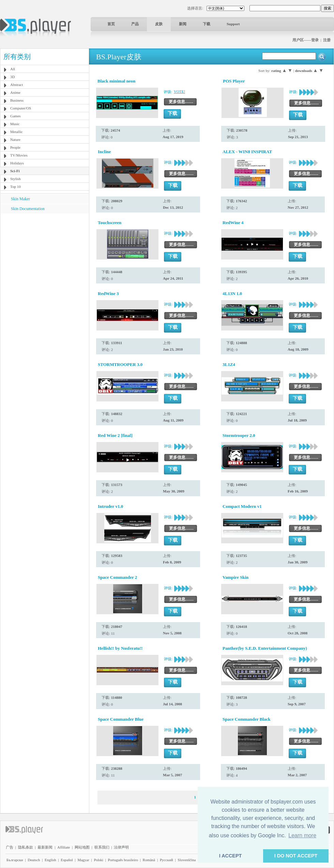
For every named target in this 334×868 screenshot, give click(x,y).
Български (15, 860)
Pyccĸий (166, 860)
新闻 (183, 24)
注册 (327, 40)
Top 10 (16, 187)
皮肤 (159, 24)
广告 (10, 847)
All (13, 69)
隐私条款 (26, 847)
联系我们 (102, 847)
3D (12, 77)
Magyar (83, 860)
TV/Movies (19, 155)
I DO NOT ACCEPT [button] (296, 856)
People (15, 147)
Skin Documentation (28, 209)
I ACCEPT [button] (231, 856)
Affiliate (64, 847)
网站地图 (82, 847)
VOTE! (179, 91)
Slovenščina (187, 860)
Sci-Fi (15, 171)
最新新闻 (45, 847)
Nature (15, 139)
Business (17, 100)
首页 (111, 24)
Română (149, 860)
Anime (15, 92)
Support (233, 24)
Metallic (17, 132)
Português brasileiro (123, 860)
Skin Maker (20, 199)
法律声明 (121, 847)
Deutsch (34, 860)
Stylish (16, 179)
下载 (207, 24)
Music (15, 124)
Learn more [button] (302, 835)
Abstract (17, 85)
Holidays (17, 163)
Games (16, 116)
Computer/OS (21, 108)
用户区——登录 (306, 40)
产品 (135, 24)
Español (67, 860)
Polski (98, 860)
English (50, 860)
